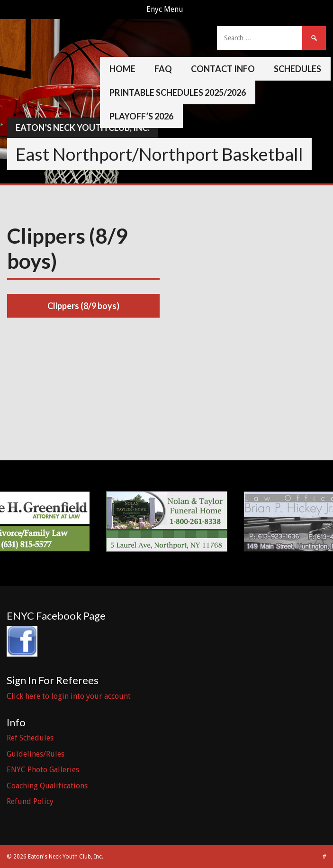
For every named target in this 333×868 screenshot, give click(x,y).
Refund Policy (30, 801)
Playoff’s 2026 (141, 116)
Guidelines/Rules (36, 754)
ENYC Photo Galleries (43, 770)
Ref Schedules (30, 738)
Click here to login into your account (69, 696)
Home (122, 69)
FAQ (163, 69)
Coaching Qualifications (47, 786)
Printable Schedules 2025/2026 (178, 92)
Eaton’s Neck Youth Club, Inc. (83, 128)
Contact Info (223, 69)
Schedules (297, 69)
